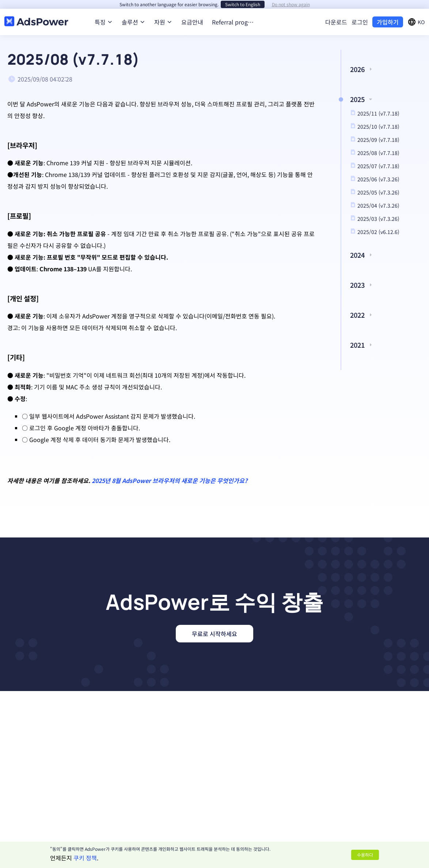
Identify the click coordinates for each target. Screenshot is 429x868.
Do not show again (291, 4)
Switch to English (243, 4)
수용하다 (365, 855)
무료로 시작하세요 (214, 634)
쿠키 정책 (85, 858)
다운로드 (336, 22)
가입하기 (388, 22)
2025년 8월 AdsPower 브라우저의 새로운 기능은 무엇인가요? (170, 480)
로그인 (360, 22)
